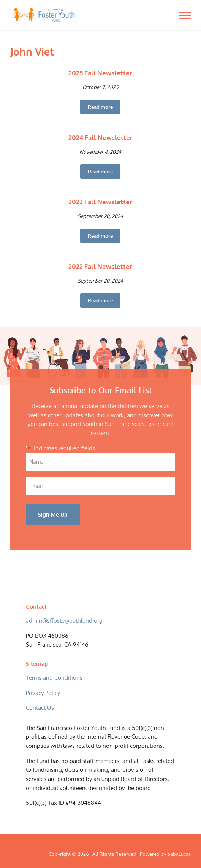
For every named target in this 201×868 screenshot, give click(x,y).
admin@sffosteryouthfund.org (64, 620)
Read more (104, 108)
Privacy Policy (43, 693)
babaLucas (179, 854)
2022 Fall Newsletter (100, 266)
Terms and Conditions (54, 677)
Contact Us (40, 707)
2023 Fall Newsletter (100, 202)
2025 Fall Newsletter (100, 73)
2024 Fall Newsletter (100, 138)
